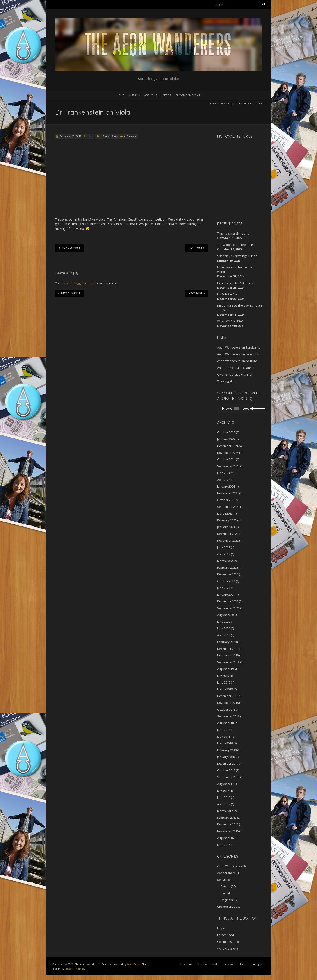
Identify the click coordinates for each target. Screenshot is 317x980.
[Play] (223, 408)
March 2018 (225, 743)
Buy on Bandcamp (188, 95)
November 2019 (228, 655)
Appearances (226, 873)
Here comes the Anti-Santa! (236, 283)
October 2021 (226, 581)
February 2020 (227, 642)
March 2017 (225, 811)
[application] (240, 408)
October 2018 (226, 709)
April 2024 (224, 480)
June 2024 (224, 473)
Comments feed (228, 942)
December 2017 (228, 763)
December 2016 (228, 824)
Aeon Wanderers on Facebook (238, 354)
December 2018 (228, 696)
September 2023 (228, 507)
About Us (151, 95)
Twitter (244, 964)
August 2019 (225, 669)
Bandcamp (186, 964)
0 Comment (131, 136)
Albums (134, 95)
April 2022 (224, 554)
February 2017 (227, 818)
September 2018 (228, 716)
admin (90, 136)
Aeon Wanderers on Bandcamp (239, 347)
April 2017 (224, 804)
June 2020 (224, 622)
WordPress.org (227, 948)
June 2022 (224, 547)
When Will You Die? (230, 321)
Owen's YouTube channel (235, 374)
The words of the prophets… (237, 245)
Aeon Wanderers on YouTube (237, 361)
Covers (222, 103)
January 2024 (226, 486)
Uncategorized (227, 907)
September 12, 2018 (70, 136)
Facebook (230, 964)
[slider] (236, 408)
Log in (221, 928)
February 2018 (227, 750)
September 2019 (228, 662)
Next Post (197, 248)
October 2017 (226, 770)
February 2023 (227, 520)
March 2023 (225, 513)
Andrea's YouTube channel (236, 368)
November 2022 (228, 540)
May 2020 (224, 628)
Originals (227, 900)
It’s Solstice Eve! (228, 294)
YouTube (202, 964)
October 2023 (226, 500)
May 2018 (224, 736)
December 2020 (228, 601)
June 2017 (224, 797)
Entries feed (226, 935)
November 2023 (228, 493)
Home (121, 95)
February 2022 (227, 567)
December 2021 (228, 574)
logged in (81, 283)
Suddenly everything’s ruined (237, 256)
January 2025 (226, 439)
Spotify (216, 964)
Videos (166, 95)
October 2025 (226, 432)
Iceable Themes (75, 969)
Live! (224, 893)
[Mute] (251, 408)
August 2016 (225, 838)
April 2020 (224, 635)
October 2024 (226, 459)
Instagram (259, 964)
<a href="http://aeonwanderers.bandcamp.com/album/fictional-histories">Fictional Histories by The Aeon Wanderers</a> (236, 179)
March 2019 (225, 689)
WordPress (134, 964)
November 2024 (228, 453)
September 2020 (228, 608)
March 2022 (225, 561)
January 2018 (226, 757)
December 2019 (228, 649)
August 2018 (225, 723)
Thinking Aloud (227, 381)
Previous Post (69, 248)
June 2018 (224, 730)
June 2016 (224, 845)
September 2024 (228, 466)
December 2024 (228, 446)
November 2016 (228, 831)
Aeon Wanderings (229, 866)
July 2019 (223, 676)
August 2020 (225, 615)
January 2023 (226, 527)
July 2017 (223, 791)
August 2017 (225, 784)
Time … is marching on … (234, 233)
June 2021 (224, 588)
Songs (231, 103)
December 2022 (228, 534)
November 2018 (228, 703)
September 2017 (228, 777)
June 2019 (224, 682)
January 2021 (226, 595)
